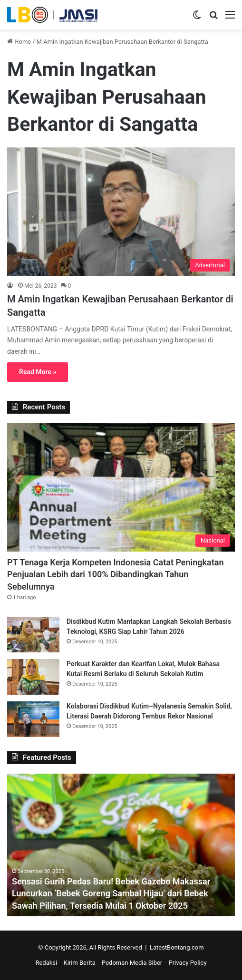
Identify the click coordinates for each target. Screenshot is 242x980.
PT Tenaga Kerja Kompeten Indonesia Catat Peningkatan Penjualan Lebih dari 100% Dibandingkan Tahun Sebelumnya (116, 574)
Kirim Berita (79, 963)
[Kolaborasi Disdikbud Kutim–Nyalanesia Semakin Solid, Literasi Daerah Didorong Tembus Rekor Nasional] (33, 719)
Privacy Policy (188, 963)
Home (19, 42)
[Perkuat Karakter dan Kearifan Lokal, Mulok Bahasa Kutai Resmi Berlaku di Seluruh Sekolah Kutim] (33, 677)
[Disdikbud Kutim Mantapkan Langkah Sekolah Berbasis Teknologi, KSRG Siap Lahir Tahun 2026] (33, 635)
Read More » (38, 372)
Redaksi (46, 963)
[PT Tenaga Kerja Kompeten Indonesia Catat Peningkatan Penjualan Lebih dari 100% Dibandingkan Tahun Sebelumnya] (121, 487)
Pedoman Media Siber (132, 963)
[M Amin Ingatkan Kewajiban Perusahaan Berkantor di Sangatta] (121, 212)
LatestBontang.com (177, 947)
